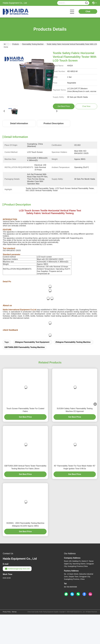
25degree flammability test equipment (32, 342)
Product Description (54, 123)
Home (6, 44)
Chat (88, 11)
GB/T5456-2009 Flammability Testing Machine (25, 347)
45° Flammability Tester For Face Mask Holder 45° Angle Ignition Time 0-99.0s (75, 467)
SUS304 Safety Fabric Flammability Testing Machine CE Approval (75, 410)
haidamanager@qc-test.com (17, 569)
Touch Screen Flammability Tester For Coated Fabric (25, 410)
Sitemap (14, 612)
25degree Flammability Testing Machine (73, 342)
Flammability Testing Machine (33, 44)
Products (16, 44)
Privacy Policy (7, 612)
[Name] (86, 3)
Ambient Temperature (46, 269)
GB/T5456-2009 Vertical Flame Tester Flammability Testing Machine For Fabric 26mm (25, 467)
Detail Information (19, 123)
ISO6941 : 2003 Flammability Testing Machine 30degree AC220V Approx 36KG (25, 524)
